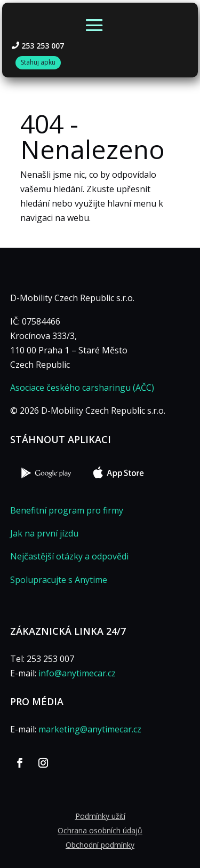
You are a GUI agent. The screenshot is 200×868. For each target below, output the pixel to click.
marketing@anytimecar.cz (90, 729)
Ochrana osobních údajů (100, 830)
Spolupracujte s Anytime (59, 580)
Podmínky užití (100, 816)
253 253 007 (43, 46)
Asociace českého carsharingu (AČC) (82, 388)
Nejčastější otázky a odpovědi (69, 556)
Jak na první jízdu (44, 533)
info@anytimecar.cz (77, 673)
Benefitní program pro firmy (67, 510)
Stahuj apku (38, 62)
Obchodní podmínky (100, 845)
